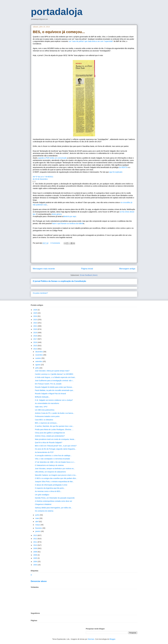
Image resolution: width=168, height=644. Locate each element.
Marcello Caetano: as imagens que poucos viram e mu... (56, 475)
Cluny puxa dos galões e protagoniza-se (50, 433)
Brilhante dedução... (42, 397)
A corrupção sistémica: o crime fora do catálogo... (53, 456)
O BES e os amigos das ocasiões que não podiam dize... (56, 478)
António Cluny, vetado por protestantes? (50, 436)
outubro (38, 358)
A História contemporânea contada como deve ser (54, 501)
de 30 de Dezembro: (40, 179)
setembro (39, 361)
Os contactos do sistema (44, 511)
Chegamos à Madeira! (43, 504)
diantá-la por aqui (70, 216)
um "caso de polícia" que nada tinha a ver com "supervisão (91, 41)
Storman (91, 639)
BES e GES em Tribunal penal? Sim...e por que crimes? (56, 446)
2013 (35, 535)
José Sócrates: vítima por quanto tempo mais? (52, 371)
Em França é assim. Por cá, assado (48, 384)
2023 (35, 320)
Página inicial (87, 269)
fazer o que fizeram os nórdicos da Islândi (68, 223)
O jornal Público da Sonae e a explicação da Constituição (59, 281)
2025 (35, 313)
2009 (35, 548)
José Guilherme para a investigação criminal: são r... (54, 381)
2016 (35, 342)
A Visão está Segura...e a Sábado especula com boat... (55, 377)
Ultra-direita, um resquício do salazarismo (50, 472)
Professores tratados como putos (47, 416)
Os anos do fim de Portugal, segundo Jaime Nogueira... (56, 449)
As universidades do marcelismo (47, 403)
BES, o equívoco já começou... (46, 423)
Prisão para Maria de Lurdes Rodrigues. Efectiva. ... (54, 429)
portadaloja (57, 12)
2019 (35, 333)
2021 (35, 326)
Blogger (112, 639)
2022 (35, 323)
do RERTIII (123, 167)
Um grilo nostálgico (42, 495)
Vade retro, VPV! (41, 407)
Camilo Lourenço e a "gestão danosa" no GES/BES (54, 374)
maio (37, 518)
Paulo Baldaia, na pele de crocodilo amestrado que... (55, 390)
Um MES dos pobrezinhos (45, 410)
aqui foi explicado (116, 172)
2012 (35, 539)
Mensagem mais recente (44, 269)
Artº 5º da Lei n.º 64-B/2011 (43, 177)
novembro (39, 355)
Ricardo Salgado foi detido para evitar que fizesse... (54, 387)
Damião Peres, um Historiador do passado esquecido (55, 498)
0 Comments (55, 243)
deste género (57, 214)
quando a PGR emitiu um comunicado (53, 158)
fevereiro (39, 528)
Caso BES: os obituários (44, 420)
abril (37, 522)
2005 (35, 558)
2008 (35, 552)
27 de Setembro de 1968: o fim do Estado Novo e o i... (55, 462)
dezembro (39, 352)
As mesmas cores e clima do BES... (48, 491)
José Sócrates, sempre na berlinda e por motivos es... (55, 469)
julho (37, 368)
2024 (35, 316)
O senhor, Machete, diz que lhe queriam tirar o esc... (54, 426)
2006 (35, 555)
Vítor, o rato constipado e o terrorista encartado (52, 459)
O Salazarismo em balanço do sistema (49, 465)
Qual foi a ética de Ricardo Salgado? (49, 443)
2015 (35, 346)
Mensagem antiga (127, 269)
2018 (35, 336)
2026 (35, 310)
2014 (35, 349)
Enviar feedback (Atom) (89, 275)
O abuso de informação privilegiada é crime (51, 485)
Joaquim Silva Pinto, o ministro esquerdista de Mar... (54, 482)
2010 (35, 545)
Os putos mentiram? (40, 293)
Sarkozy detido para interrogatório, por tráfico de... (54, 508)
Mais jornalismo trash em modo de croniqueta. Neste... (55, 439)
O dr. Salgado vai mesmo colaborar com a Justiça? (54, 400)
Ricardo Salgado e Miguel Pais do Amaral (50, 394)
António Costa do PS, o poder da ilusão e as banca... (55, 413)
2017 (35, 339)
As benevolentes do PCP (44, 452)
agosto (38, 365)
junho (38, 515)
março (38, 525)
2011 (35, 542)
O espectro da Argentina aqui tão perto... (50, 488)
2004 (35, 562)
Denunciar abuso (39, 581)
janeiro (38, 531)
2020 (35, 329)
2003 (35, 565)
